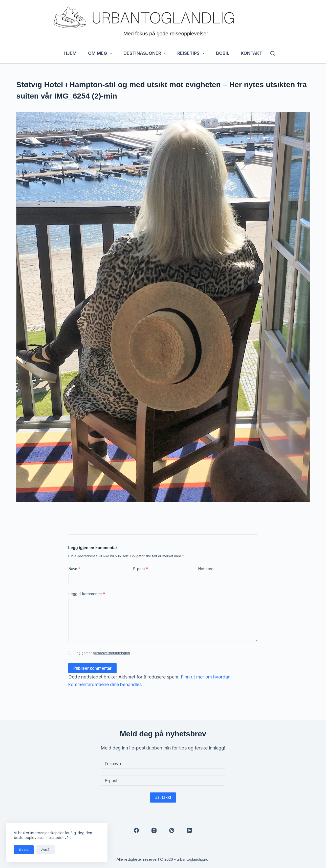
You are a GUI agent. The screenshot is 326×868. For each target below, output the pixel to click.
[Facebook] (136, 830)
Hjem (70, 53)
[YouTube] (189, 830)
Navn (74, 569)
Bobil (223, 53)
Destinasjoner (146, 53)
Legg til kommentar (87, 594)
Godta (24, 850)
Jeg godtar (102, 653)
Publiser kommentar (92, 668)
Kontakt (252, 53)
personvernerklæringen (111, 653)
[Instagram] (154, 830)
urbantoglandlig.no (193, 859)
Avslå (45, 850)
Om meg (101, 53)
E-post (141, 569)
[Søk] (273, 53)
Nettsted (206, 569)
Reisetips (192, 53)
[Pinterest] (172, 830)
